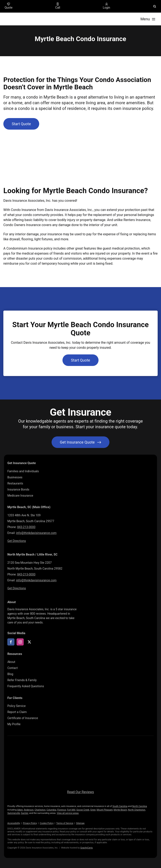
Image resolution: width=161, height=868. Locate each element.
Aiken (20, 810)
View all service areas (68, 813)
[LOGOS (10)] (80, 746)
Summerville (14, 813)
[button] (155, 6)
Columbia (51, 810)
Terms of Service (65, 823)
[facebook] (11, 642)
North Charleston (137, 810)
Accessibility (14, 823)
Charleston (40, 810)
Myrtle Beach (120, 810)
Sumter (25, 813)
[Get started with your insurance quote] (81, 442)
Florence (62, 810)
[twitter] (29, 642)
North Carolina (140, 806)
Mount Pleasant (105, 810)
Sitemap (80, 823)
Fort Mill (71, 810)
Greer (93, 810)
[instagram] (20, 642)
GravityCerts (86, 848)
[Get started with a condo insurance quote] (21, 124)
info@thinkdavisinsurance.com (36, 533)
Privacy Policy (30, 823)
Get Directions (17, 541)
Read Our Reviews (80, 792)
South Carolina (120, 806)
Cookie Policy (47, 823)
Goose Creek (83, 810)
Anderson (29, 810)
